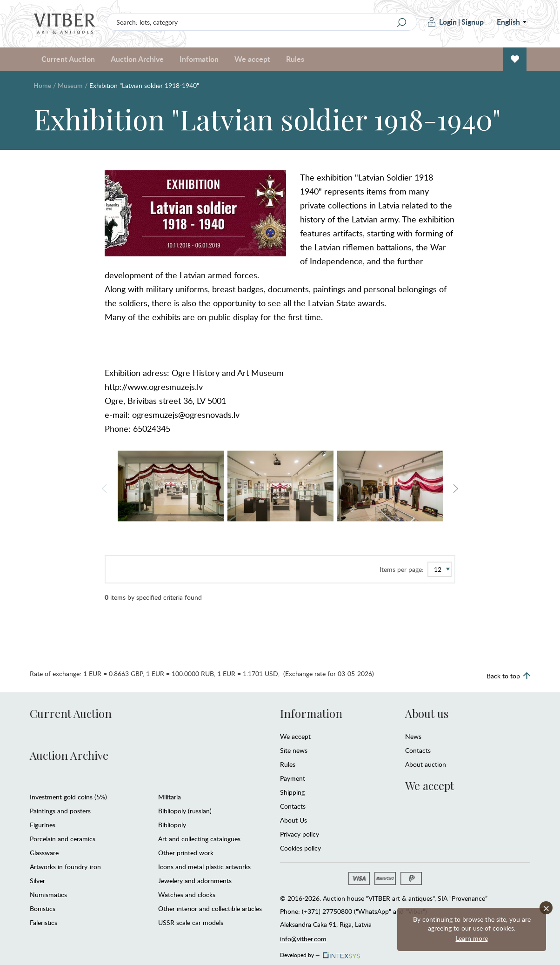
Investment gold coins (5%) (68, 797)
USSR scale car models (191, 922)
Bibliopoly (172, 825)
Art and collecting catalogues (199, 839)
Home (42, 85)
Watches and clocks (187, 895)
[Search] (401, 22)
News (413, 736)
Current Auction (68, 59)
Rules (295, 59)
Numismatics (48, 895)
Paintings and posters (60, 811)
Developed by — (319, 952)
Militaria (170, 797)
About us (427, 713)
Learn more (472, 938)
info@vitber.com (303, 939)
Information (199, 59)
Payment (293, 778)
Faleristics (43, 922)
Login (442, 22)
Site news (294, 750)
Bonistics (43, 908)
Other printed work (186, 853)
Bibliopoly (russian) (185, 811)
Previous (104, 489)
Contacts (293, 806)
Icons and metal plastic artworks (204, 867)
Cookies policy (300, 848)
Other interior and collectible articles (210, 908)
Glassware (44, 853)
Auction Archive (137, 59)
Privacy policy (300, 834)
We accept (252, 59)
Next (456, 489)
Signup (473, 22)
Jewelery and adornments (195, 881)
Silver (37, 881)
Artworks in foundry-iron (65, 867)
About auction (426, 764)
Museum (70, 85)
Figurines (43, 825)
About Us (293, 820)
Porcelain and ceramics (63, 839)
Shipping (292, 792)
